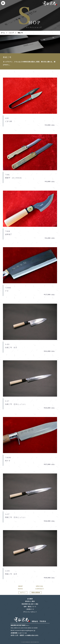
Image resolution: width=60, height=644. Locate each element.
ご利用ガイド (30, 609)
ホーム (3, 33)
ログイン (23, 593)
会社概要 (30, 599)
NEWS (20, 589)
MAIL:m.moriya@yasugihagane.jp (23, 630)
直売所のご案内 (30, 601)
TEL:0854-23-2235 (17, 628)
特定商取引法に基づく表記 (30, 604)
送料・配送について (30, 607)
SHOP (20, 586)
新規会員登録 (36, 593)
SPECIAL (40, 586)
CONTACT (40, 589)
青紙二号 (20, 33)
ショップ (11, 33)
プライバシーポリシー (30, 612)
